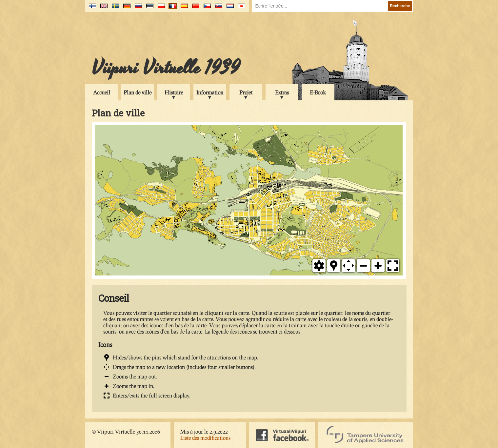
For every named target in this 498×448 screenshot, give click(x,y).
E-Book (318, 92)
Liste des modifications (205, 438)
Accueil (102, 92)
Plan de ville (138, 92)
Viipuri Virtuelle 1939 (166, 68)
